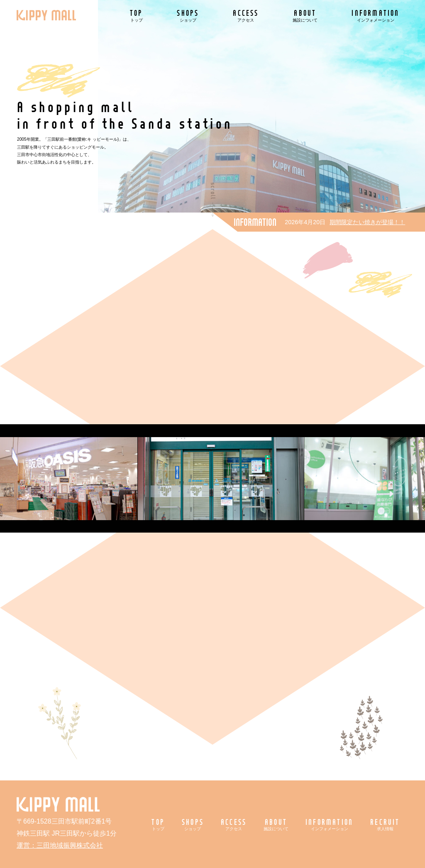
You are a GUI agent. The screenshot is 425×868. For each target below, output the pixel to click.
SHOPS (188, 15)
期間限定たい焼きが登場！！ (367, 222)
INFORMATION (375, 15)
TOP (137, 15)
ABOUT (305, 15)
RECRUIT (385, 824)
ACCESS (246, 15)
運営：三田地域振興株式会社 (60, 845)
